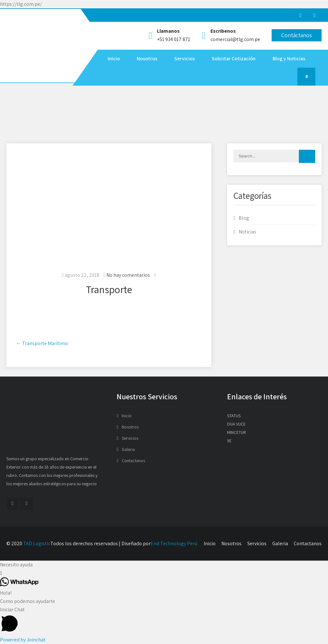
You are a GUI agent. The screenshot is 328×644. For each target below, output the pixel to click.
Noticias (247, 232)
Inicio (114, 59)
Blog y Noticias (289, 59)
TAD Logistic (37, 543)
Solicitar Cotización (234, 59)
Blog (244, 218)
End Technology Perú (174, 543)
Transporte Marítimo (42, 343)
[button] (164, 565)
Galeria (128, 449)
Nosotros (147, 59)
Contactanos (133, 461)
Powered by (23, 640)
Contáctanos (297, 35)
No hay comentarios (128, 275)
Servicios (184, 59)
